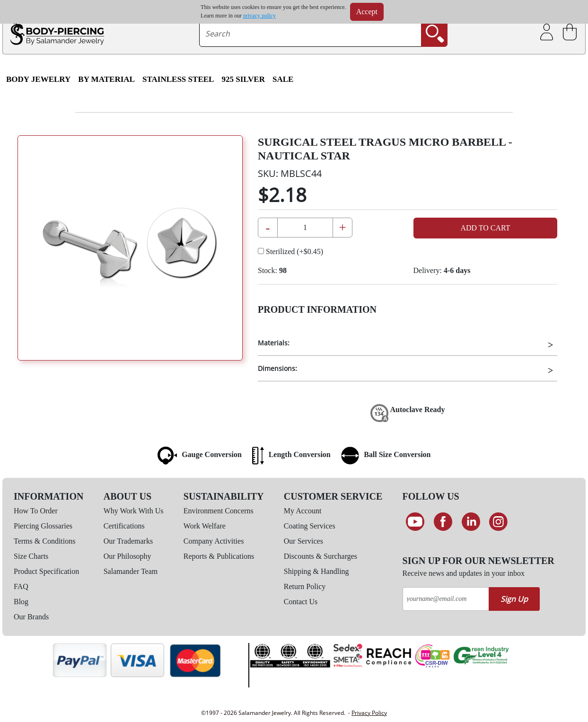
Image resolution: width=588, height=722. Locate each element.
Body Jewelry (38, 79)
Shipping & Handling (316, 571)
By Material (106, 79)
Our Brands (31, 617)
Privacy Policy (369, 713)
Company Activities (214, 541)
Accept (367, 12)
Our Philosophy (127, 556)
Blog (21, 602)
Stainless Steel (178, 79)
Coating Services (310, 526)
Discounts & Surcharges (320, 556)
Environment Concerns (219, 511)
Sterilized (290, 251)
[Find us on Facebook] (443, 522)
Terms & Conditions (44, 541)
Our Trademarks (128, 541)
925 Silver (243, 79)
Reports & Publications (219, 556)
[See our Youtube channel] (416, 522)
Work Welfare (205, 526)
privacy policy (259, 16)
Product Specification (46, 571)
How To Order (36, 511)
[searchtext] (310, 34)
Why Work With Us (134, 511)
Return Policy (305, 586)
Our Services (303, 541)
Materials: (274, 343)
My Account (303, 511)
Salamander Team (131, 571)
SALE (283, 79)
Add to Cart (485, 228)
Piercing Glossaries (43, 526)
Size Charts (31, 556)
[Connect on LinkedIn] (471, 522)
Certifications (124, 526)
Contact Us (301, 602)
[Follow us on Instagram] (498, 522)
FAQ (21, 586)
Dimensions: (277, 368)
